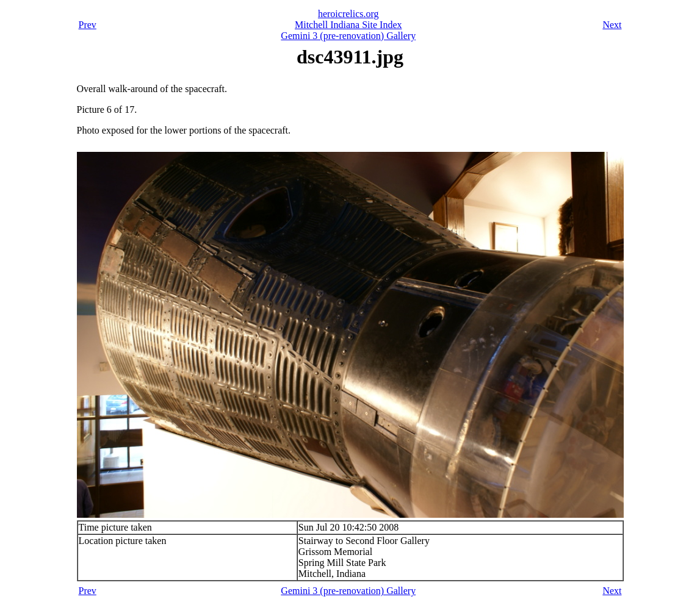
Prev (88, 25)
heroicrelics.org (348, 14)
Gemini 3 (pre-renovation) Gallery (348, 36)
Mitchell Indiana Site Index (348, 25)
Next (612, 25)
